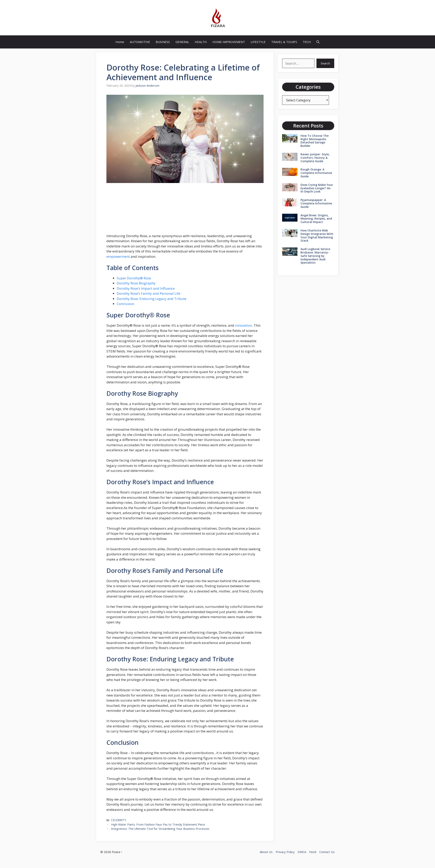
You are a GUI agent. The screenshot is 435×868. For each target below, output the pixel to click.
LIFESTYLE (258, 42)
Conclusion (126, 304)
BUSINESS (163, 42)
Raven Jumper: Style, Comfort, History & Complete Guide (315, 158)
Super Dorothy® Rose (134, 278)
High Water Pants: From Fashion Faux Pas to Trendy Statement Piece (158, 824)
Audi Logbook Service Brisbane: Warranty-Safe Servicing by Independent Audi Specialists (315, 256)
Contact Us (327, 852)
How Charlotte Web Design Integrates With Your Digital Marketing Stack (317, 235)
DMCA (302, 852)
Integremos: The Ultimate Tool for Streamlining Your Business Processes (160, 829)
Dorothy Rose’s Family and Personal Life (149, 293)
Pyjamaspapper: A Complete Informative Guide (316, 203)
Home (120, 42)
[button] (318, 42)
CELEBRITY (119, 820)
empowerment (118, 256)
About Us (266, 852)
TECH (307, 42)
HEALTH (201, 42)
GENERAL (182, 42)
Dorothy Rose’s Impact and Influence (146, 288)
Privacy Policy (285, 852)
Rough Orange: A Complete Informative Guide (316, 173)
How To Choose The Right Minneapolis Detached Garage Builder (315, 141)
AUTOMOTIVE (140, 42)
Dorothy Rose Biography (136, 283)
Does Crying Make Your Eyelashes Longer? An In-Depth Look (317, 188)
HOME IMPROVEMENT (229, 42)
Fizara (116, 852)
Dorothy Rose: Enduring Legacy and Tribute (152, 299)
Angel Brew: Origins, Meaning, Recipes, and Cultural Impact (316, 219)
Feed (313, 852)
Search (325, 63)
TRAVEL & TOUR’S (284, 42)
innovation (244, 325)
